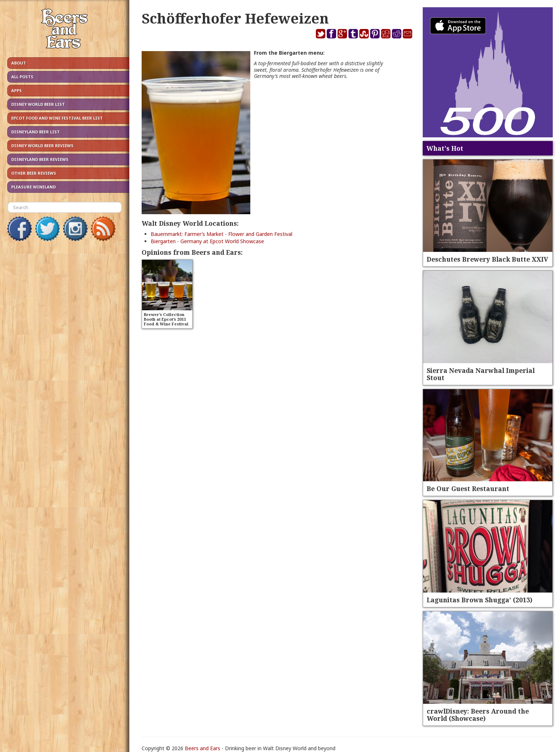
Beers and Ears (202, 748)
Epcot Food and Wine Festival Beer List (57, 118)
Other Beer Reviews (34, 173)
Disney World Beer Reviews (42, 146)
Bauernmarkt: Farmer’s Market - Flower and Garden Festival (222, 234)
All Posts (22, 77)
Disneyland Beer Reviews (40, 159)
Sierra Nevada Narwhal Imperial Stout (481, 374)
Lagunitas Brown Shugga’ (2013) (480, 600)
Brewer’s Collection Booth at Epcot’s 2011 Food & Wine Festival (166, 319)
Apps (16, 90)
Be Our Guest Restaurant (468, 489)
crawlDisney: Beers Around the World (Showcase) (478, 715)
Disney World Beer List (38, 104)
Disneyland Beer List (35, 132)
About (19, 63)
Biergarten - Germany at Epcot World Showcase (207, 241)
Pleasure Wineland (34, 187)
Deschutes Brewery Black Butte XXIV (487, 259)
